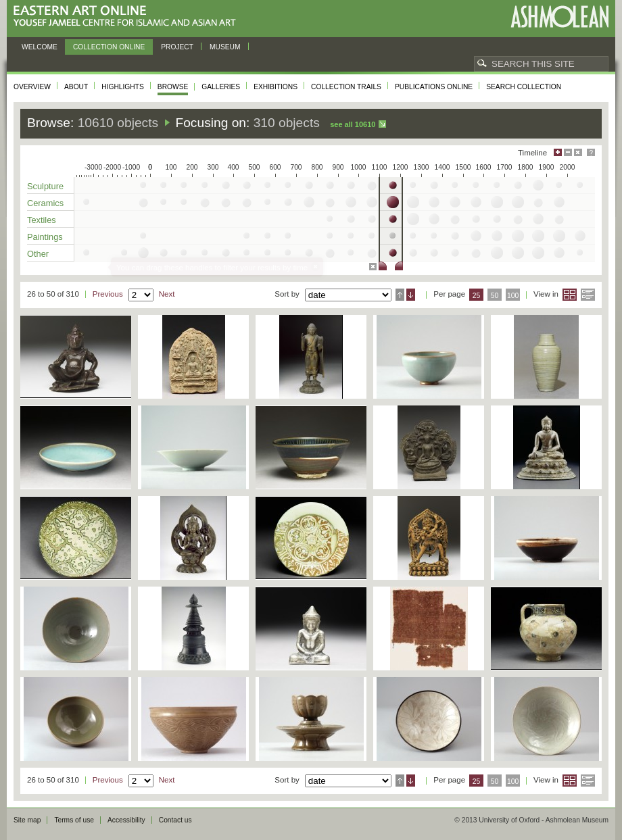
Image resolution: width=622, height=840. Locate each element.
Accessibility (126, 820)
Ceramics (45, 203)
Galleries (221, 87)
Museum (225, 47)
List (588, 295)
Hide (578, 152)
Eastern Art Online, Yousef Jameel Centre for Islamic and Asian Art (128, 17)
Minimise (568, 152)
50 (495, 296)
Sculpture (45, 186)
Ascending (400, 295)
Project (177, 47)
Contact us (175, 820)
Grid (570, 295)
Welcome (40, 47)
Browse (173, 87)
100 (513, 296)
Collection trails (346, 87)
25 (477, 296)
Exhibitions (276, 87)
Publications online (434, 87)
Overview (32, 87)
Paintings (45, 237)
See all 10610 (353, 124)
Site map (27, 820)
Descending (411, 295)
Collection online (109, 47)
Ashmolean (559, 17)
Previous (108, 294)
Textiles (42, 220)
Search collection (524, 87)
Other (38, 254)
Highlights (123, 87)
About (76, 87)
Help (591, 152)
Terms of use (74, 820)
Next (167, 294)
